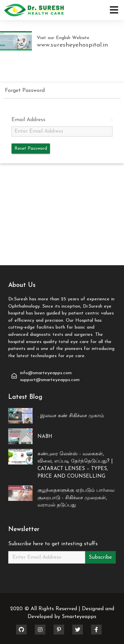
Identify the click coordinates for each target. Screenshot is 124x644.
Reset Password (31, 149)
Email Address (28, 120)
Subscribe (100, 557)
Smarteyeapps (79, 617)
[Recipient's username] (47, 557)
